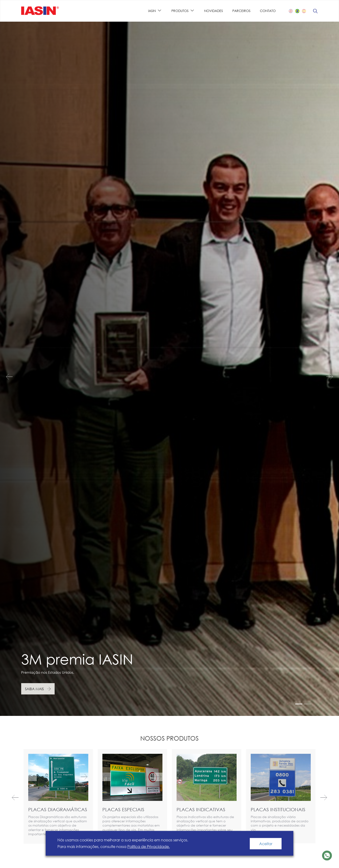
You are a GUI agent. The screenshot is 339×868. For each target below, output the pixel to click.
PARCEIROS (241, 11)
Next (325, 377)
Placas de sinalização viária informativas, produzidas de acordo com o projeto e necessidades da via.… (280, 823)
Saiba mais (34, 689)
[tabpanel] (169, 369)
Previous (14, 377)
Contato (268, 11)
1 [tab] (299, 704)
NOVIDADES (214, 11)
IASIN (152, 11)
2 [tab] (307, 704)
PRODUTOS (180, 11)
